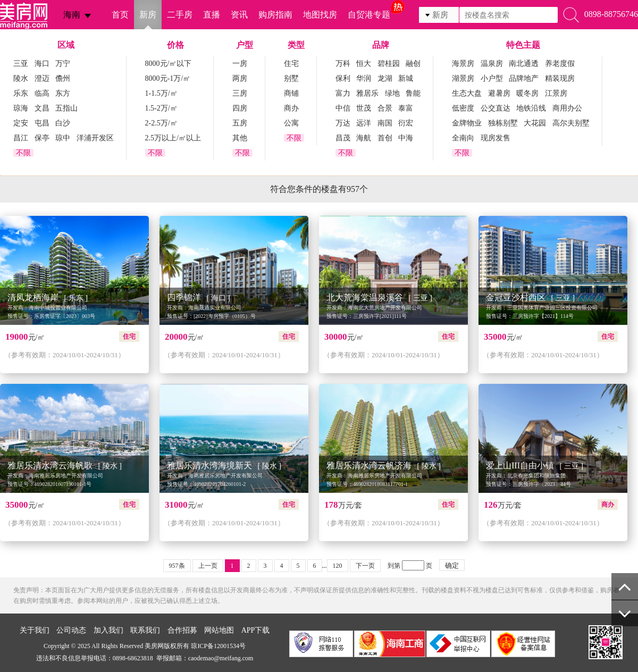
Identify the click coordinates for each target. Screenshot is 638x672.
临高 (42, 93)
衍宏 (406, 123)
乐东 (21, 93)
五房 (240, 123)
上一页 (208, 566)
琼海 (21, 108)
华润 (364, 78)
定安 (21, 123)
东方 (63, 93)
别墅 (291, 78)
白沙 (63, 123)
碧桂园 (389, 64)
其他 (240, 138)
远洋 (364, 123)
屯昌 (42, 123)
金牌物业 (467, 123)
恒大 (364, 64)
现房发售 (496, 138)
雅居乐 (367, 93)
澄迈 (42, 78)
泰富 (406, 108)
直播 (212, 15)
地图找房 (320, 15)
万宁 (63, 64)
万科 (343, 64)
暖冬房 (527, 93)
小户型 (492, 78)
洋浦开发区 (95, 138)
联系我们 (145, 630)
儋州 (63, 78)
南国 (385, 123)
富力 (343, 93)
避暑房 (499, 93)
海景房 (463, 64)
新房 (148, 15)
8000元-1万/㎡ (168, 78)
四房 (240, 108)
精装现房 (560, 78)
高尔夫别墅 (571, 123)
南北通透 (524, 64)
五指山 (66, 108)
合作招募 (182, 630)
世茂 (364, 108)
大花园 (535, 123)
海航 (364, 138)
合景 (385, 108)
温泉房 (492, 64)
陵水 (21, 78)
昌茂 (343, 138)
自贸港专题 (369, 15)
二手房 (180, 15)
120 (338, 566)
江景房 (556, 93)
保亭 (42, 138)
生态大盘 (467, 93)
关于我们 (35, 630)
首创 (385, 138)
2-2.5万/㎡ (161, 123)
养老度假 (560, 64)
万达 (343, 123)
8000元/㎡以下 (169, 64)
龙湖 (385, 78)
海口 (42, 64)
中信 (343, 108)
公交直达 (496, 108)
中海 (406, 138)
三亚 (21, 64)
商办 (291, 108)
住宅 (291, 64)
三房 (240, 93)
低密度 (463, 108)
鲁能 (413, 93)
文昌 (42, 108)
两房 (240, 78)
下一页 (365, 566)
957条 (177, 566)
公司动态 (71, 630)
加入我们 (108, 630)
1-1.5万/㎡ (161, 93)
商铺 (291, 93)
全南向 (463, 138)
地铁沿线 (531, 108)
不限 (23, 153)
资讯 (239, 15)
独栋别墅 (503, 123)
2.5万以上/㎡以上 (173, 138)
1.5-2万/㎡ (161, 108)
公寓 (291, 123)
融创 (413, 64)
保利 (343, 78)
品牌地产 (524, 78)
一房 (240, 64)
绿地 (392, 93)
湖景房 (463, 78)
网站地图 (219, 630)
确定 (452, 565)
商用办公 (567, 108)
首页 (120, 15)
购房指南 (275, 15)
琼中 (63, 138)
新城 (406, 78)
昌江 (21, 138)
